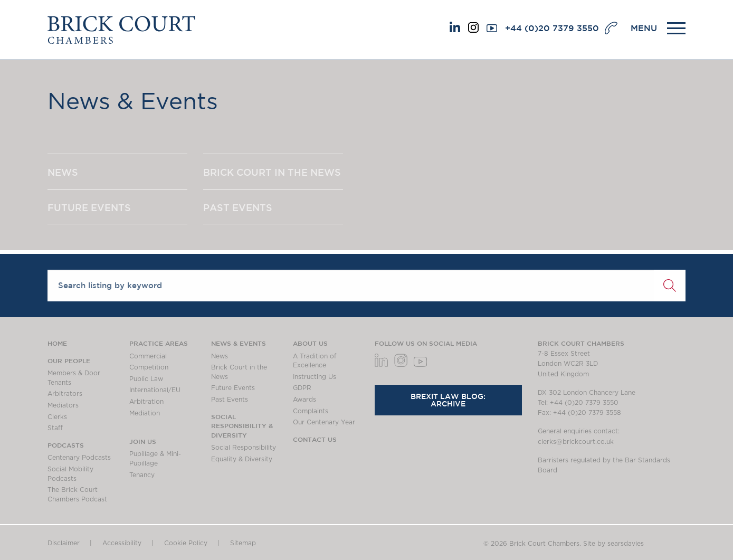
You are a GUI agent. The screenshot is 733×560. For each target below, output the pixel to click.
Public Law (146, 379)
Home (57, 343)
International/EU (155, 390)
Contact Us (315, 439)
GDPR (302, 388)
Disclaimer (64, 543)
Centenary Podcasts (79, 458)
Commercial (148, 356)
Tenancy (142, 475)
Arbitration (146, 402)
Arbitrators (65, 394)
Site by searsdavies (613, 544)
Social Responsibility (244, 448)
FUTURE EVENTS (89, 207)
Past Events (230, 400)
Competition (149, 367)
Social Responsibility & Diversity (242, 426)
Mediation (145, 413)
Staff (55, 428)
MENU (644, 28)
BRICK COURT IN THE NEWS (272, 172)
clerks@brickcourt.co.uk (576, 442)
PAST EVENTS (238, 207)
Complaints (311, 411)
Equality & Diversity (242, 459)
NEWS (63, 172)
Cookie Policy (186, 543)
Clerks (57, 417)
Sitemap (243, 543)
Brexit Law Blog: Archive (448, 400)
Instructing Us (315, 377)
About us (310, 343)
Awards (304, 400)
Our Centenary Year (324, 422)
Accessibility (122, 543)
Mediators (63, 405)
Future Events (233, 388)
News (220, 356)
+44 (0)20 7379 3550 (552, 28)
